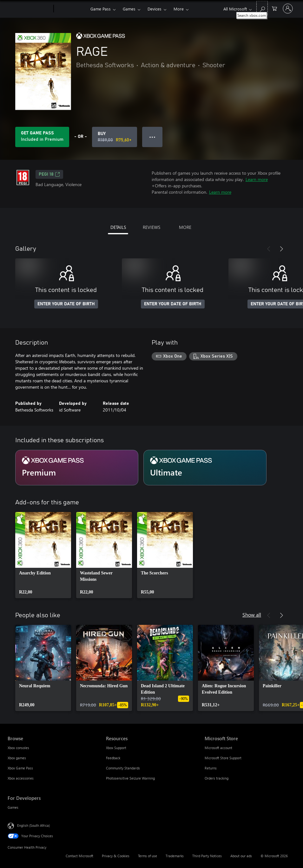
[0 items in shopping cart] (274, 8)
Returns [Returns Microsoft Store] (211, 768)
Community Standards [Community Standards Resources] (123, 768)
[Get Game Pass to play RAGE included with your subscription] (42, 137)
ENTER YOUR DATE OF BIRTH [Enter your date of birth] (66, 304)
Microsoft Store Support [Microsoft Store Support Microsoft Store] (223, 758)
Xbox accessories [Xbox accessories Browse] (21, 778)
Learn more (257, 179)
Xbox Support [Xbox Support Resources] (116, 748)
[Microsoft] (29, 9)
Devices (155, 9)
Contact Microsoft (79, 856)
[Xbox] (71, 9)
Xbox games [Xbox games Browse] (17, 758)
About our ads (241, 856)
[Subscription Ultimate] (205, 468)
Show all (252, 615)
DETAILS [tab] (118, 227)
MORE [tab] (185, 227)
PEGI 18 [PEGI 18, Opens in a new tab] (49, 174)
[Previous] (269, 249)
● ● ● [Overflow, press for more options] (152, 137)
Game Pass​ (101, 9)
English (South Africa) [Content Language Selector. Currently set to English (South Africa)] (33, 825)
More (179, 9)
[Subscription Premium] (77, 468)
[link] (43, 555)
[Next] (281, 249)
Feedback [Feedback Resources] (113, 758)
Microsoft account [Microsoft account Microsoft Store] (218, 748)
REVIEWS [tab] (151, 227)
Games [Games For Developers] (13, 807)
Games (129, 9)
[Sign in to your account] (288, 9)
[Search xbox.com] (262, 8)
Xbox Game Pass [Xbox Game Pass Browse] (20, 768)
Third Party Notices (207, 856)
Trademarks (175, 856)
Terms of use (148, 856)
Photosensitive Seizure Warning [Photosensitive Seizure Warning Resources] (130, 778)
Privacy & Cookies (116, 856)
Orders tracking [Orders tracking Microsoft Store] (217, 778)
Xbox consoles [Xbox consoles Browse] (18, 748)
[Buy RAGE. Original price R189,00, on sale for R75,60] (115, 137)
